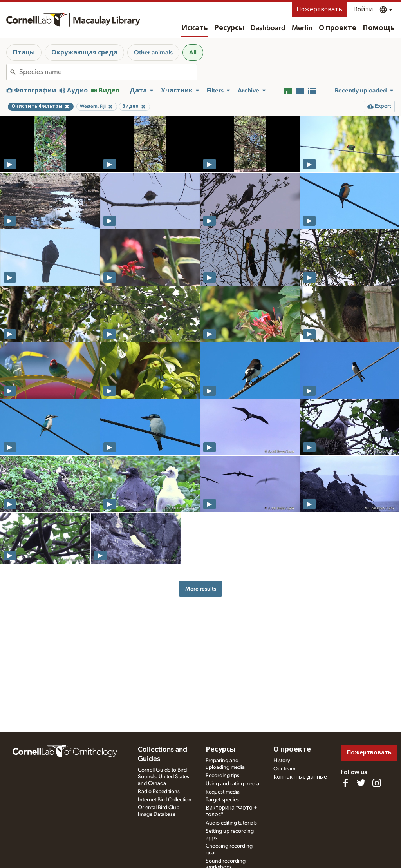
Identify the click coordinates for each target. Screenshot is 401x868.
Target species (222, 800)
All (193, 53)
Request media (223, 792)
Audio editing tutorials (231, 823)
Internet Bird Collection (165, 800)
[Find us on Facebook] (345, 783)
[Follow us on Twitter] (361, 783)
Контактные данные (300, 777)
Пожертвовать (319, 9)
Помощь (379, 28)
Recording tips (222, 776)
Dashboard (268, 28)
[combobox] (108, 72)
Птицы (24, 53)
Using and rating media (232, 784)
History (282, 761)
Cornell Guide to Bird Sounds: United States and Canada (163, 777)
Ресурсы (229, 28)
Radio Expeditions (159, 792)
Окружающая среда (84, 53)
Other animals (153, 53)
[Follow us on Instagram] (377, 783)
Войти (363, 9)
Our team (284, 769)
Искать (195, 28)
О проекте (338, 28)
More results (201, 589)
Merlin (302, 28)
